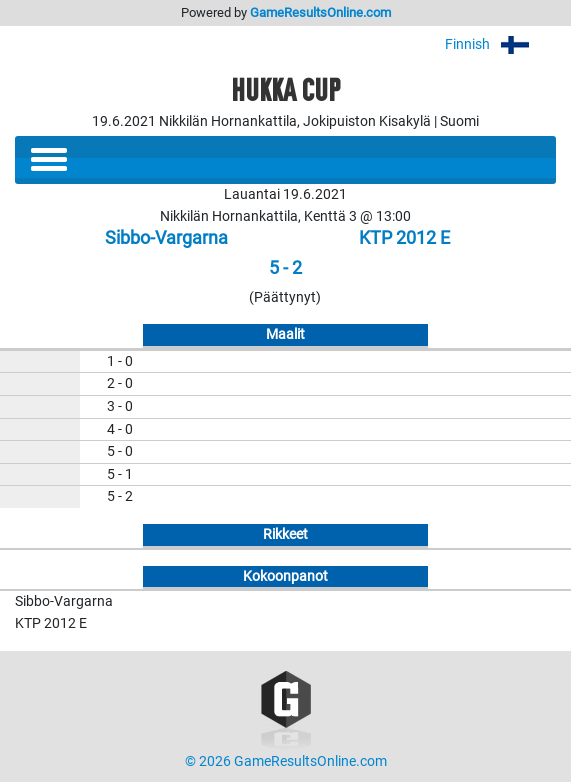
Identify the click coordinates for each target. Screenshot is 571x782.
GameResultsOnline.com (320, 12)
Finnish (500, 44)
